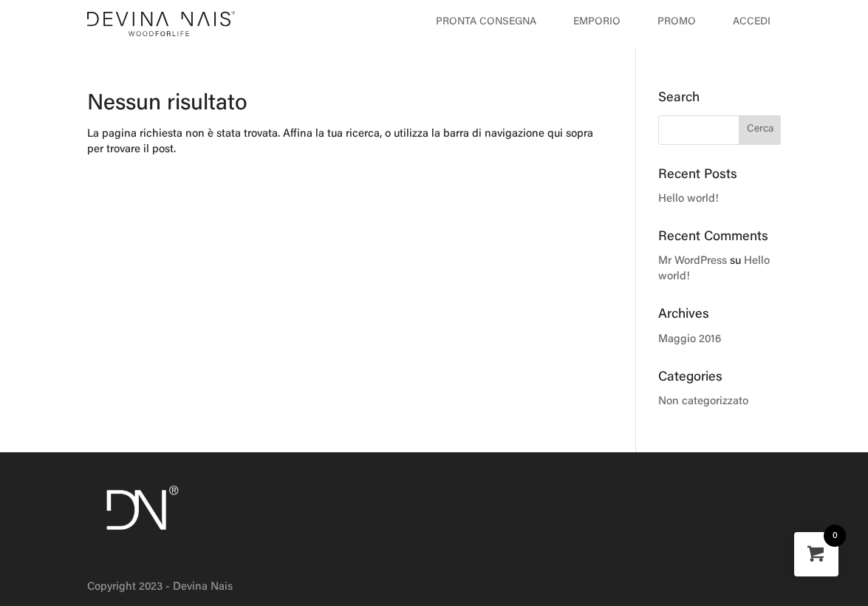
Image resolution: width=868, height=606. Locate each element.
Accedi (752, 22)
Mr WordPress (693, 261)
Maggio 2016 (690, 340)
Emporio (597, 22)
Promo (677, 22)
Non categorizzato (703, 402)
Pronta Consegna (486, 22)
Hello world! (688, 199)
